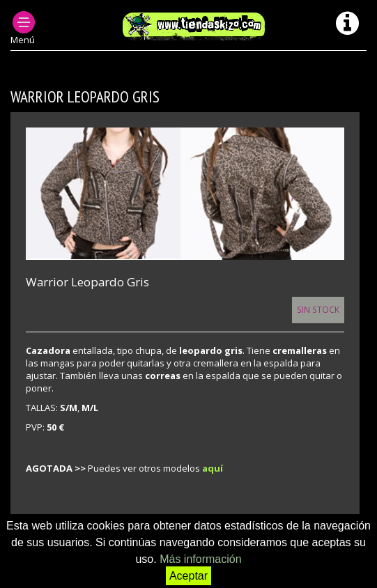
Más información (200, 559)
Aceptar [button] (188, 576)
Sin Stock (318, 309)
